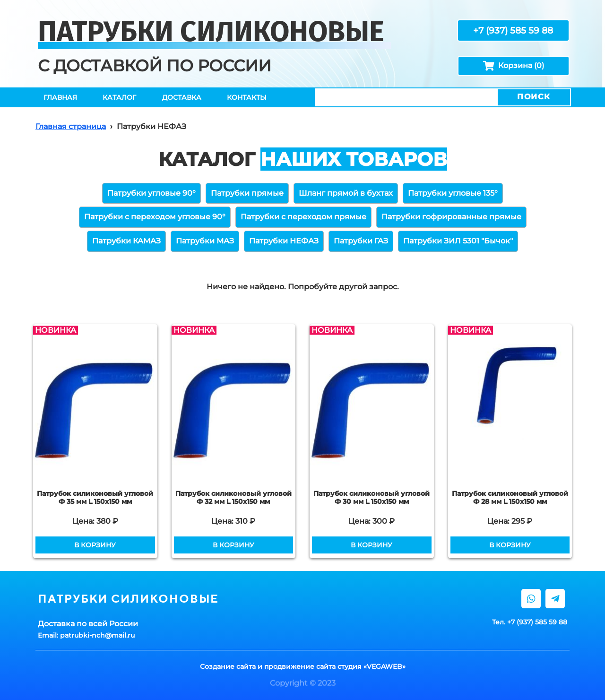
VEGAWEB (385, 666)
